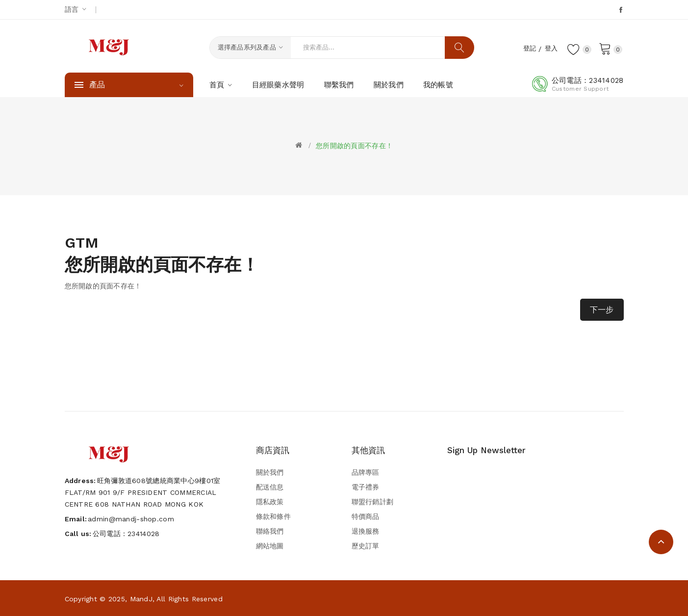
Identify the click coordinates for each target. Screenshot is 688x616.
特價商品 (366, 516)
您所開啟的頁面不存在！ (354, 146)
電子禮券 (366, 487)
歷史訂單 (366, 546)
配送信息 (270, 487)
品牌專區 (366, 472)
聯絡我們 (270, 531)
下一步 (602, 310)
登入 (549, 48)
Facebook (622, 10)
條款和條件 (273, 516)
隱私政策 (270, 502)
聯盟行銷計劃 (373, 502)
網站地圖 (270, 546)
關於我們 (270, 472)
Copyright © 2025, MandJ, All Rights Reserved (144, 599)
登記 (526, 48)
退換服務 (366, 531)
